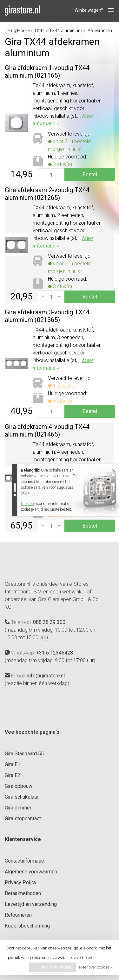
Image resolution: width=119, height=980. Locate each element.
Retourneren (18, 915)
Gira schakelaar (22, 797)
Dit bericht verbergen (52, 967)
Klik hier (28, 504)
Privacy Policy (21, 882)
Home (23, 31)
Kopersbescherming (27, 926)
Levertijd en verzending (31, 904)
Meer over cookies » (96, 967)
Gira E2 (13, 775)
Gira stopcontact (23, 819)
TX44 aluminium (66, 31)
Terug (10, 31)
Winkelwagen (89, 10)
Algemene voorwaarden (31, 872)
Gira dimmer (18, 808)
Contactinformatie (24, 861)
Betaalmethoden (23, 893)
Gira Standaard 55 (24, 754)
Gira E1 (13, 764)
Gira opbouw (19, 786)
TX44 (39, 31)
